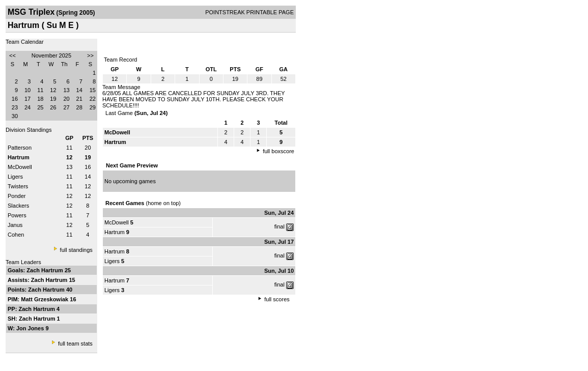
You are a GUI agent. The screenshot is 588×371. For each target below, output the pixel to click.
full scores (277, 299)
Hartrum (115, 232)
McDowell (20, 167)
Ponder (17, 196)
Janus (15, 225)
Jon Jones (31, 328)
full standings (76, 250)
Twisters (18, 186)
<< (12, 55)
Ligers (15, 177)
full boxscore (278, 151)
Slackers (18, 206)
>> (90, 55)
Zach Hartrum (46, 270)
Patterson (20, 148)
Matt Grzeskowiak (45, 299)
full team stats (75, 344)
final (279, 226)
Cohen (16, 235)
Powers (17, 215)
